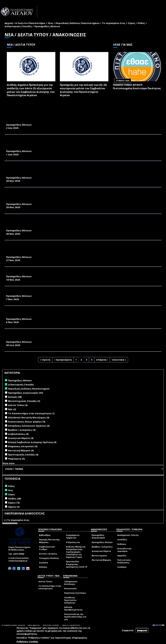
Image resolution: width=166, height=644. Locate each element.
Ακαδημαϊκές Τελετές (128, 535)
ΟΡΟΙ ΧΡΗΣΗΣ (34, 625)
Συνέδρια (122, 567)
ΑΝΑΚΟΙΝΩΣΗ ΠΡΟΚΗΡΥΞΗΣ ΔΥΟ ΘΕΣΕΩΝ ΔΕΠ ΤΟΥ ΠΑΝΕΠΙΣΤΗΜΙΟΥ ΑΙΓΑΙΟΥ (53, 292)
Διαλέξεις (122, 540)
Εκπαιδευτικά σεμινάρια (124, 550)
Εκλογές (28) (15, 397)
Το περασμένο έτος (114, 23)
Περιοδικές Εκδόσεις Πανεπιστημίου (78, 23)
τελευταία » (119, 360)
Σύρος (131, 23)
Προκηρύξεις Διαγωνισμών (98, 536)
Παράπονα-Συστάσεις (75, 593)
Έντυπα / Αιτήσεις (48, 554)
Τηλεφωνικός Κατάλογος (71, 583)
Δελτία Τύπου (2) (18, 405)
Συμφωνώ (128, 630)
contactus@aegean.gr (19, 561)
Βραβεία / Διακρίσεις (102, 547)
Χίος (50, 23)
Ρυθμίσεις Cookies (27, 641)
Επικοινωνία (70, 589)
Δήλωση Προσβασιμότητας (73, 608)
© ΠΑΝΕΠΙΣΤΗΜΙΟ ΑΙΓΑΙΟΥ (13, 625)
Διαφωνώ (142, 630)
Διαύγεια (44, 563)
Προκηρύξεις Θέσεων (102, 542)
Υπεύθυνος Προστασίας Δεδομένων (70, 600)
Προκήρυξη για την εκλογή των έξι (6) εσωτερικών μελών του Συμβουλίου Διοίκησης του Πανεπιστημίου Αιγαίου (83, 90)
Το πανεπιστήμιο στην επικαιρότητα (50, 587)
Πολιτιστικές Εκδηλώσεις (124, 561)
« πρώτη (45, 360)
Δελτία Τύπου (45, 582)
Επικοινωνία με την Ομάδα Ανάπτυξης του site (75, 617)
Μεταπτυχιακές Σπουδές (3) (24, 401)
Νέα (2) (12, 409)
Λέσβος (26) (15, 499)
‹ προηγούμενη (63, 360)
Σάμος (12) (14, 503)
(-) (6, 520)
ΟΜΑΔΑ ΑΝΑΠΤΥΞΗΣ (71, 625)
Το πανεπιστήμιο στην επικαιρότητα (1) (31, 413)
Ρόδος (141, 23)
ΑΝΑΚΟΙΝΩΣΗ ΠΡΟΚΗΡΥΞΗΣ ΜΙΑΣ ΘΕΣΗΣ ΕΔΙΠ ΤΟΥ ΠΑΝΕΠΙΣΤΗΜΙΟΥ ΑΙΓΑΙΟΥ (53, 273)
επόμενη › (102, 360)
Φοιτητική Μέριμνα (101, 560)
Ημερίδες (122, 556)
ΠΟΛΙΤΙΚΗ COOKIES (51, 625)
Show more (9, 463)
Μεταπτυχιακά (99, 556)
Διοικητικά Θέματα (101, 551)
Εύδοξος (43, 567)
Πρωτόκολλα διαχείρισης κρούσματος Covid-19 (76, 564)
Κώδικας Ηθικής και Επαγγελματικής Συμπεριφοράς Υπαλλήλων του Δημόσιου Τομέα (76, 552)
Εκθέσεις (122, 544)
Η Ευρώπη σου (73, 542)
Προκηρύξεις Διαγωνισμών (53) (26, 393)
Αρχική (9, 23)
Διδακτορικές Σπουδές (18, 26)
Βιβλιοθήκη (45, 535)
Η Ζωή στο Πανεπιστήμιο (30, 23)
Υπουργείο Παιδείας (49, 558)
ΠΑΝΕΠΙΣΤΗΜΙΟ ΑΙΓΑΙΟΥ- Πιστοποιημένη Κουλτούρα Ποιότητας (137, 87)
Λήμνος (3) (14, 507)
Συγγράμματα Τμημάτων (73, 536)
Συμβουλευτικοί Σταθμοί (47, 548)
